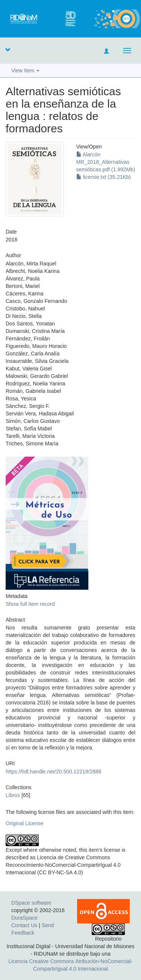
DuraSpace (24, 918)
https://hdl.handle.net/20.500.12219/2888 (54, 772)
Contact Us (24, 925)
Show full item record (30, 604)
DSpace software (31, 903)
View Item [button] (25, 70)
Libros (13, 795)
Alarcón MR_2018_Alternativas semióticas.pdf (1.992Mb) (106, 162)
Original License (24, 823)
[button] (8, 49)
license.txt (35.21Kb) (104, 177)
